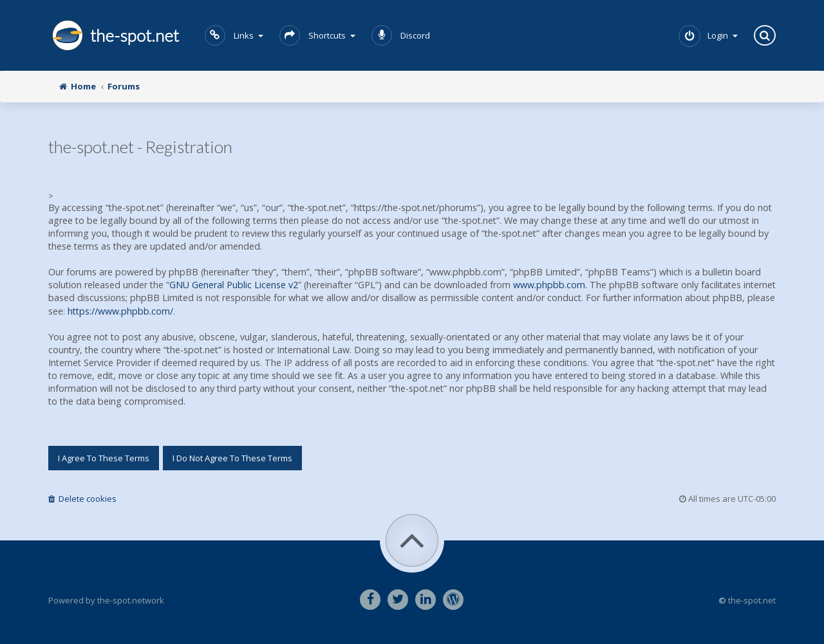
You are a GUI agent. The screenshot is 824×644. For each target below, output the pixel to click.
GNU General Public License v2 (234, 285)
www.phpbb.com (549, 285)
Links (234, 35)
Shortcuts (317, 35)
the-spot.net (114, 35)
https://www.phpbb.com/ (120, 311)
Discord (401, 35)
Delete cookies (82, 499)
